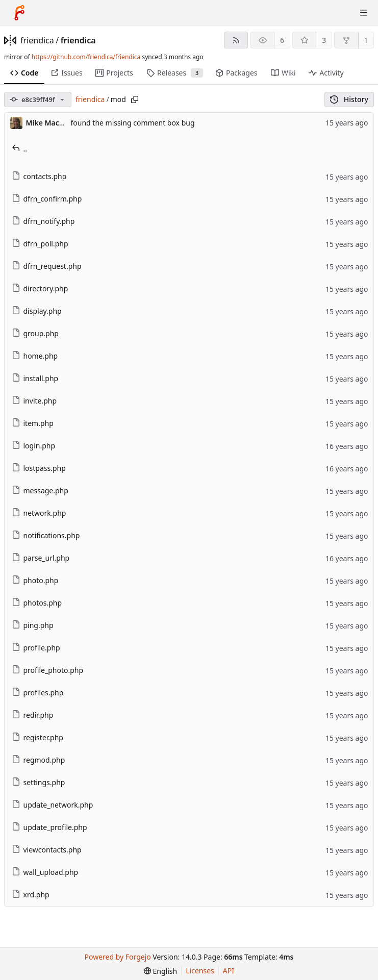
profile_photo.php (48, 670)
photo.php (35, 580)
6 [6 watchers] (282, 40)
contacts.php (39, 176)
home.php (35, 356)
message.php (40, 491)
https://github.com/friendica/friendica (86, 57)
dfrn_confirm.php (47, 199)
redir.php (33, 715)
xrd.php (31, 895)
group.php (35, 333)
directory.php (40, 288)
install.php (35, 378)
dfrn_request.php (47, 266)
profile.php (36, 648)
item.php (33, 423)
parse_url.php (41, 558)
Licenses (200, 971)
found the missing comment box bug (133, 123)
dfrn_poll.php (40, 244)
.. (20, 149)
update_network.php (53, 805)
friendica (37, 40)
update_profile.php (49, 827)
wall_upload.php (45, 872)
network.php (39, 513)
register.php (37, 737)
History (349, 99)
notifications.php (46, 535)
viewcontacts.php (47, 850)
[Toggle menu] (364, 13)
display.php (37, 311)
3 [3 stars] (324, 40)
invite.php (34, 401)
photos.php (37, 603)
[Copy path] (135, 99)
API (229, 971)
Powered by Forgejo (118, 957)
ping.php (33, 625)
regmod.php (39, 760)
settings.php (39, 782)
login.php (34, 446)
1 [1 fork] (366, 40)
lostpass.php (39, 468)
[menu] (160, 971)
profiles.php (38, 693)
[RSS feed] (236, 40)
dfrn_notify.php (43, 221)
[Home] (19, 13)
